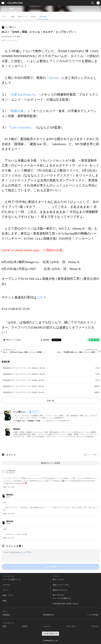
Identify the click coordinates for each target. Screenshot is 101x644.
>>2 (5, 529)
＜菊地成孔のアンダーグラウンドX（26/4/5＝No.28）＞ (24, 392)
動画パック (22, 17)
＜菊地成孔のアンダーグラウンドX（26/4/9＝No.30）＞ (24, 380)
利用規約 (6, 615)
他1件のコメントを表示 (50, 463)
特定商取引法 (48, 615)
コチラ (41, 297)
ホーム (4, 17)
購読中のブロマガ (60, 590)
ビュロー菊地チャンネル (12, 9)
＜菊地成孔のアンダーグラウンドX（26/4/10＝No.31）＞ (25, 374)
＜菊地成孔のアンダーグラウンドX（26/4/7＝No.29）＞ (24, 386)
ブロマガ (43, 17)
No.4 (5, 538)
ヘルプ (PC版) (93, 615)
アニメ (5, 590)
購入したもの (58, 579)
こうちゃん (11, 472)
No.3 (5, 514)
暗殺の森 (17, 111)
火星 (23, 94)
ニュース (47, 626)
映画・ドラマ (8, 595)
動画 (13, 17)
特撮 (4, 601)
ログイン (21, 552)
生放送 (33, 17)
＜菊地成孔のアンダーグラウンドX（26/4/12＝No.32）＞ (25, 368)
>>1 (5, 502)
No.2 (5, 487)
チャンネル (71, 626)
